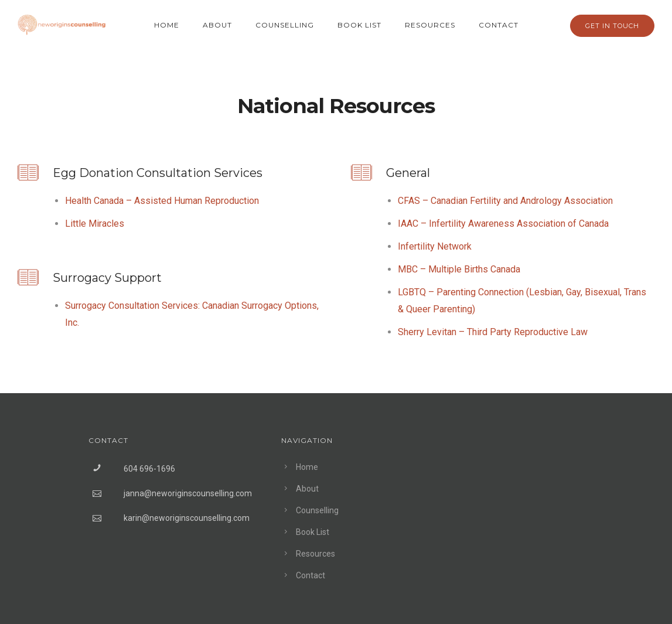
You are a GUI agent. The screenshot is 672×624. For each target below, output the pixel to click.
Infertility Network (435, 246)
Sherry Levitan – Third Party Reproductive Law (493, 332)
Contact (499, 25)
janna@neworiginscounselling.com (188, 493)
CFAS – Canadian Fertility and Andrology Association (505, 201)
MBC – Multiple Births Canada (459, 269)
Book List (359, 25)
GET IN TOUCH (612, 26)
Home (167, 25)
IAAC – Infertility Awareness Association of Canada (503, 224)
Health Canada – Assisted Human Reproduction (162, 201)
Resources (430, 25)
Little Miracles (95, 224)
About (217, 25)
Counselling (285, 25)
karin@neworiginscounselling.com (187, 518)
